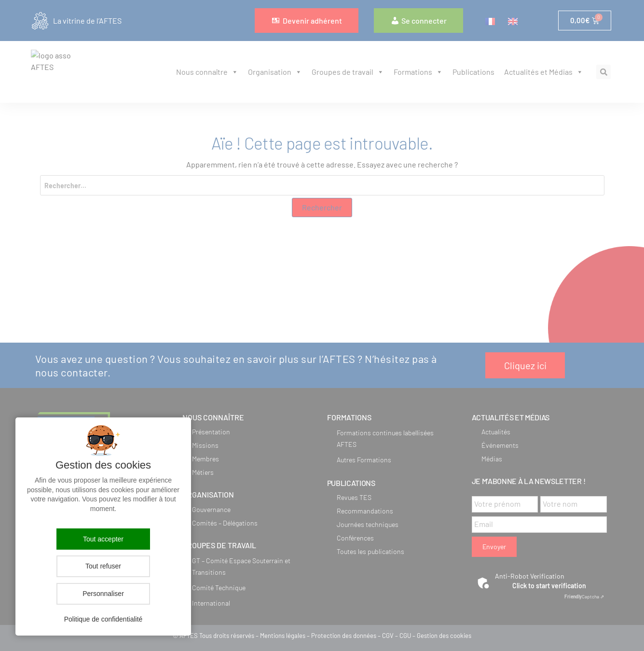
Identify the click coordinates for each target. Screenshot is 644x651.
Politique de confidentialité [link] (103, 619)
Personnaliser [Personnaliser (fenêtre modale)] (103, 594)
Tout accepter (103, 539)
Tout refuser (103, 566)
